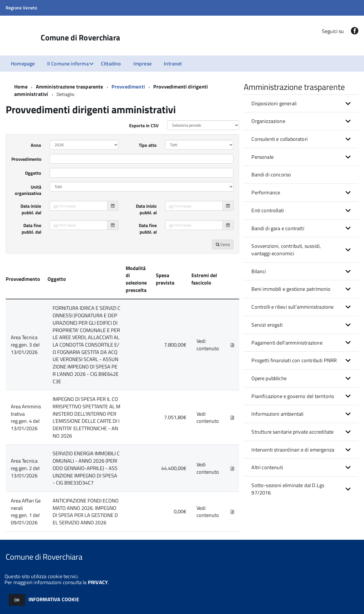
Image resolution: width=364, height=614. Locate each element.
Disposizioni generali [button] (274, 103)
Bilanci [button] (259, 271)
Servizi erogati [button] (267, 325)
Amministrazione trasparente (70, 87)
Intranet (173, 64)
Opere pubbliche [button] (269, 378)
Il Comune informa (68, 64)
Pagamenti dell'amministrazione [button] (287, 343)
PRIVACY (98, 582)
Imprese (142, 64)
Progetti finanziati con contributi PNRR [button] (294, 360)
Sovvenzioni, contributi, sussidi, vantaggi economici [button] (286, 250)
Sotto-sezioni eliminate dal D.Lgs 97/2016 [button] (288, 489)
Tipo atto (148, 145)
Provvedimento (26, 159)
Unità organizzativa (28, 190)
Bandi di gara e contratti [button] (278, 228)
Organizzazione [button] (268, 121)
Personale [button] (262, 157)
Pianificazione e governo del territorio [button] (293, 396)
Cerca (223, 244)
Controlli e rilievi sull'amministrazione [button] (292, 307)
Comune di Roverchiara (80, 38)
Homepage (23, 64)
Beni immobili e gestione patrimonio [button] (291, 289)
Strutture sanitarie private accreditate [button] (292, 432)
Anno (36, 145)
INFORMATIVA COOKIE (54, 599)
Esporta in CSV (144, 125)
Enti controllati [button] (268, 210)
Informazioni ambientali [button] (277, 414)
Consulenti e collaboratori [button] (280, 139)
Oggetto (33, 173)
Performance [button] (266, 192)
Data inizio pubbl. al (146, 209)
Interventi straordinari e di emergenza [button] (293, 450)
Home (21, 87)
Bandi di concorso (271, 175)
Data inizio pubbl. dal (31, 209)
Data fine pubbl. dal (31, 229)
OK (17, 600)
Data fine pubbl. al (148, 229)
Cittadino (111, 64)
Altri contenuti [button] (267, 467)
